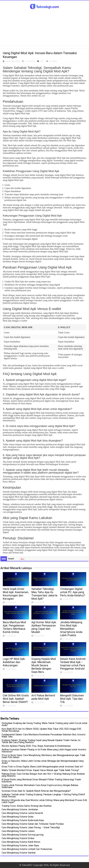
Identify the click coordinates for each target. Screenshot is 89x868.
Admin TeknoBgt (12, 61)
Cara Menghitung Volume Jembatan (20, 809)
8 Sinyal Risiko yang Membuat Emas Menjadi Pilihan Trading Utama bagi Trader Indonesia (41, 781)
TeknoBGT (27, 865)
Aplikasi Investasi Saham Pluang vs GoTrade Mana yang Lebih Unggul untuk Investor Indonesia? (44, 751)
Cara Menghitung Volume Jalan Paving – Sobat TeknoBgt (31, 827)
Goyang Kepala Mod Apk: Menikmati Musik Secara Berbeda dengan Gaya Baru (44, 665)
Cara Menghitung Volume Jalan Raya (20, 845)
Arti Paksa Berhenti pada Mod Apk (43, 697)
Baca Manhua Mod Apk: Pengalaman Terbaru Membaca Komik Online (14, 627)
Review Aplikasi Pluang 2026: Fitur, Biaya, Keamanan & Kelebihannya (36, 746)
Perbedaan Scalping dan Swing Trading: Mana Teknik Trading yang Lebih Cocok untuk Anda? (44, 724)
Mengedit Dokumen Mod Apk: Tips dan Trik (72, 699)
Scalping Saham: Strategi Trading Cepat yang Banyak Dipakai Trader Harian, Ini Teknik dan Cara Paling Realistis (41, 741)
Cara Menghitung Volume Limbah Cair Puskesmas (27, 849)
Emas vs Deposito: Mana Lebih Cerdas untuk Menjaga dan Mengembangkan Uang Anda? (43, 762)
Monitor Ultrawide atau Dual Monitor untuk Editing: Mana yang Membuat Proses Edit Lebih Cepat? (44, 801)
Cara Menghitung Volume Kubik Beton (21, 842)
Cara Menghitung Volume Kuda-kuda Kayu (23, 820)
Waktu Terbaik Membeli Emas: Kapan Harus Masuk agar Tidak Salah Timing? (40, 770)
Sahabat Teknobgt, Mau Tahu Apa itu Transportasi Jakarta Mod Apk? (44, 594)
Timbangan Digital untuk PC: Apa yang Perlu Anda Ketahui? (73, 592)
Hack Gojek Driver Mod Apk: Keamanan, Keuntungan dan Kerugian (16, 594)
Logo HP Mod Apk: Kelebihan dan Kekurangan (14, 662)
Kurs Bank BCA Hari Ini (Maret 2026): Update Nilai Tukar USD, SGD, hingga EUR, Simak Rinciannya (42, 730)
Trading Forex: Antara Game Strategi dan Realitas (27, 806)
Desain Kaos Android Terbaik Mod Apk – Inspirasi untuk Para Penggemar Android (73, 664)
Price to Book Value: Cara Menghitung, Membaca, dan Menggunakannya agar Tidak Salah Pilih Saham (43, 756)
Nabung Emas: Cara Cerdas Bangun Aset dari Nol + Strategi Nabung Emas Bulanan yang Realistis (43, 775)
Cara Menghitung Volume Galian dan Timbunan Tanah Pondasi (33, 824)
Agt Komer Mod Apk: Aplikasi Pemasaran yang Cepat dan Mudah (44, 627)
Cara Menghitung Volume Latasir (18, 831)
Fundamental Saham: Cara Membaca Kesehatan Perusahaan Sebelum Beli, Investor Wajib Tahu (44, 736)
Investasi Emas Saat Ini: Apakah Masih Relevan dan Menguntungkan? (36, 791)
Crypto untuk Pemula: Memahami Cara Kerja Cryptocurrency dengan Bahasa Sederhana (40, 786)
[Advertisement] (44, 30)
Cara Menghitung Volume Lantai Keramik (22, 813)
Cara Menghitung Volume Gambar (19, 853)
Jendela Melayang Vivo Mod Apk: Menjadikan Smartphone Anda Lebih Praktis (71, 629)
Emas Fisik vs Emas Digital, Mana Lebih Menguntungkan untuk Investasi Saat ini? (42, 767)
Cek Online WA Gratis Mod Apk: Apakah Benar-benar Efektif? (16, 699)
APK (42, 61)
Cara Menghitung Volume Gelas (18, 817)
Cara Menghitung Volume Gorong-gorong (23, 835)
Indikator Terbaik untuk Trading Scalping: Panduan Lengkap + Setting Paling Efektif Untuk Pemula (43, 796)
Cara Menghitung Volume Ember (18, 838)
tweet (11, 559)
